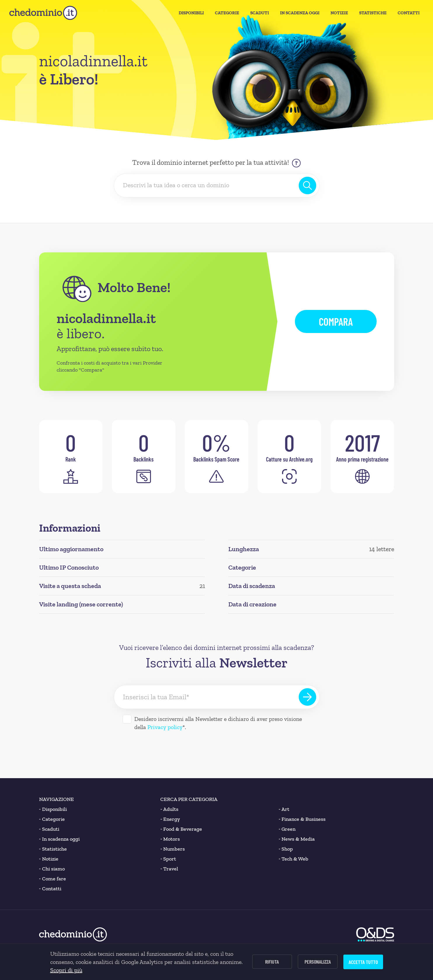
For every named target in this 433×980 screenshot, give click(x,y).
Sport (168, 859)
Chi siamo (52, 869)
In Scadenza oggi (300, 13)
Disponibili (191, 13)
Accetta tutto (363, 962)
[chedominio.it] (43, 13)
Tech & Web (293, 859)
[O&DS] (375, 934)
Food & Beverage (181, 829)
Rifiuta (272, 962)
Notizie (339, 13)
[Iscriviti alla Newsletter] (307, 697)
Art (284, 809)
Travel (169, 869)
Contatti (409, 13)
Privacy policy (165, 727)
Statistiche (373, 13)
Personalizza (318, 962)
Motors (170, 839)
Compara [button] (336, 321)
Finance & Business (302, 819)
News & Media (297, 839)
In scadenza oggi (59, 839)
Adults (169, 809)
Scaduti (260, 13)
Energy (170, 819)
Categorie (227, 13)
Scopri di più (66, 970)
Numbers (173, 849)
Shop (286, 849)
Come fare (53, 879)
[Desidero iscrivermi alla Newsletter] (127, 719)
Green (287, 829)
